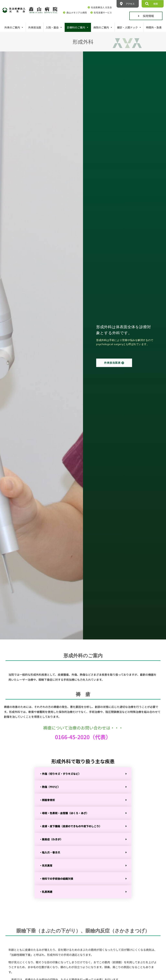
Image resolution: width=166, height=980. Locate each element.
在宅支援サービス (103, 12)
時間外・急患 (154, 27)
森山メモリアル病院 (77, 12)
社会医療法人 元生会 (101, 7)
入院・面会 (54, 27)
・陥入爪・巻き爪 (50, 852)
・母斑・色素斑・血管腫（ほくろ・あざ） (64, 813)
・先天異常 (46, 865)
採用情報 (146, 16)
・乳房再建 (46, 892)
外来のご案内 (14, 27)
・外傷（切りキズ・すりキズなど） (60, 774)
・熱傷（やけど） (50, 787)
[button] (83, 774)
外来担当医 (35, 27)
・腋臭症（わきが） (51, 839)
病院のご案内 (103, 27)
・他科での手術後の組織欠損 (56, 879)
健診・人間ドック (129, 27)
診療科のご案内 (78, 27)
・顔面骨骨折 (47, 800)
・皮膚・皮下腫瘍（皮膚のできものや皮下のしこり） (71, 826)
